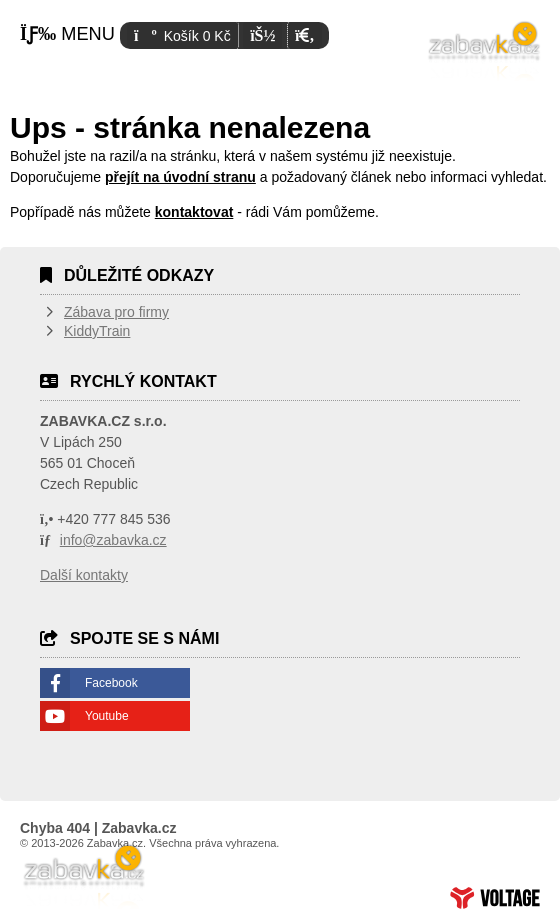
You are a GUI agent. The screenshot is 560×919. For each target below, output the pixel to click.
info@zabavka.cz (113, 540)
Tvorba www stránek (495, 898)
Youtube (107, 716)
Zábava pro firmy (116, 312)
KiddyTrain (97, 331)
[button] (304, 35)
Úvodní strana (485, 50)
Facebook (111, 683)
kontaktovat (194, 212)
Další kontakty (84, 575)
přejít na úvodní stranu (180, 177)
